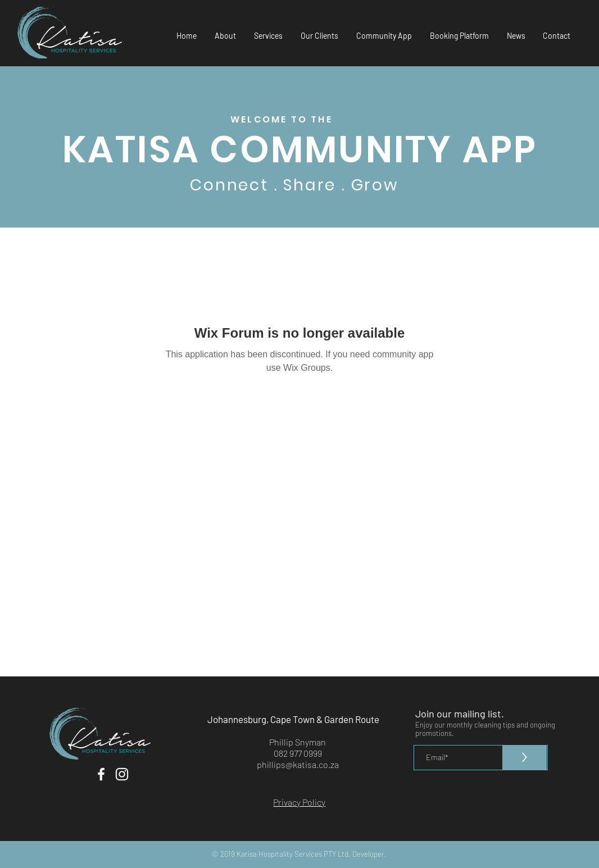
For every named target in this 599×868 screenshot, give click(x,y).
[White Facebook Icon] (101, 774)
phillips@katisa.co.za (298, 764)
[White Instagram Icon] (122, 774)
